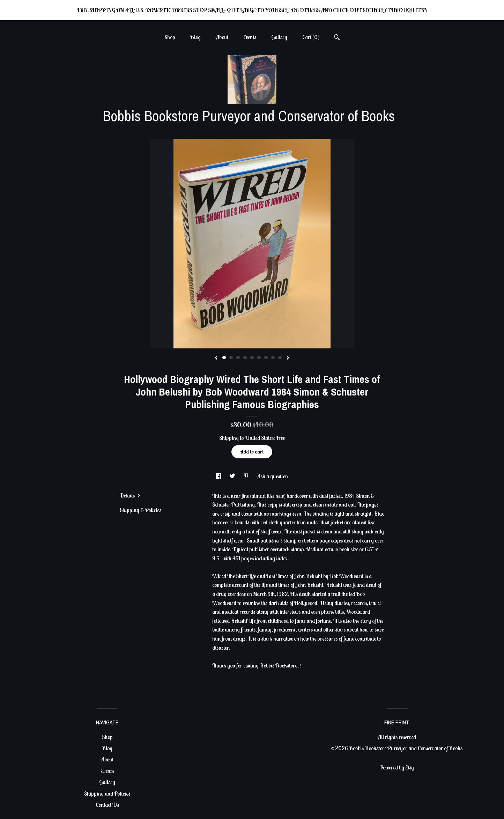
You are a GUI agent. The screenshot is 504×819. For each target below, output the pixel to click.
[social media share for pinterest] (247, 476)
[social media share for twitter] (233, 476)
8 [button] (273, 357)
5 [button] (252, 357)
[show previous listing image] (216, 358)
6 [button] (259, 357)
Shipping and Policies (107, 794)
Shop (170, 37)
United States (259, 438)
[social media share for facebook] (219, 476)
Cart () (311, 37)
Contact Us (107, 805)
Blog (195, 37)
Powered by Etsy (397, 767)
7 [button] (266, 357)
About (222, 37)
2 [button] (231, 357)
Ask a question (272, 476)
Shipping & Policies (140, 510)
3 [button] (238, 357)
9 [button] (280, 357)
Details (130, 495)
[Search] (337, 38)
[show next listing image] (288, 358)
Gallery (279, 37)
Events (250, 37)
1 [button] (224, 357)
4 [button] (245, 357)
